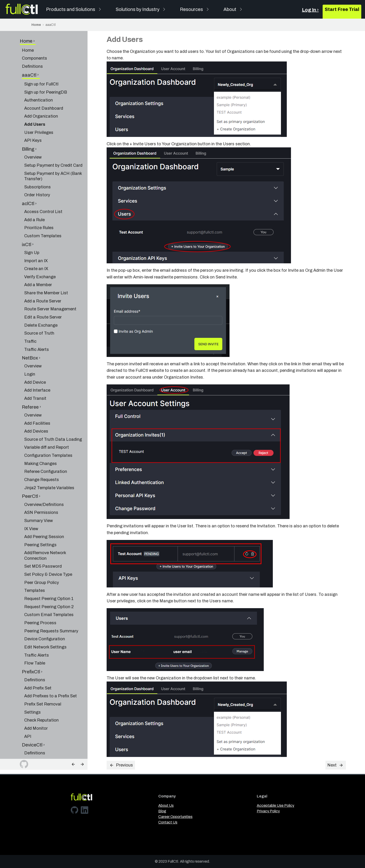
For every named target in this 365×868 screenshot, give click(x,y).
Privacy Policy (268, 811)
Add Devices (36, 409)
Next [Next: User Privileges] (335, 765)
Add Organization (41, 94)
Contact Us (168, 822)
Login (30, 352)
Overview (33, 135)
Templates (35, 568)
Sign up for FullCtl (41, 62)
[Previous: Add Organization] (73, 764)
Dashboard (35, 755)
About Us (166, 805)
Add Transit (35, 376)
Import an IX (36, 238)
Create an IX (36, 246)
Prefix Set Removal (43, 682)
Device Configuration (45, 617)
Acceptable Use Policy (275, 805)
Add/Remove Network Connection (45, 533)
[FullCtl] (22, 9)
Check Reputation (41, 698)
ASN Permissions (41, 490)
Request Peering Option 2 (49, 584)
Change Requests (42, 457)
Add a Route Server (43, 279)
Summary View (39, 498)
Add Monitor (36, 706)
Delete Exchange (41, 303)
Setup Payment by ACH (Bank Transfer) (53, 154)
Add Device (35, 360)
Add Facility (35, 739)
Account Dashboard (44, 86)
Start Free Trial (342, 9)
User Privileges (39, 110)
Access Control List (43, 189)
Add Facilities (37, 401)
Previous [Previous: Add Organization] (121, 765)
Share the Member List (46, 271)
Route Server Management (50, 287)
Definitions (32, 44)
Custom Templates (43, 214)
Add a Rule (34, 197)
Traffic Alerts (37, 327)
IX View (31, 506)
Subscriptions (37, 165)
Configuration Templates (48, 433)
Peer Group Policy (42, 560)
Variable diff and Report (47, 425)
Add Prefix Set (38, 666)
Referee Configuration (46, 449)
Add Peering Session (44, 514)
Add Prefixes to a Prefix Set (51, 674)
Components (34, 36)
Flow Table (35, 641)
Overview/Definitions (44, 482)
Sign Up (32, 230)
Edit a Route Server (43, 295)
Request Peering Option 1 (49, 576)
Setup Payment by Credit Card (53, 143)
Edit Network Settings (45, 625)
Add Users (35, 102)
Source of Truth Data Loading (53, 417)
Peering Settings (40, 522)
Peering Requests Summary (51, 609)
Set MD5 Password (43, 544)
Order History (37, 173)
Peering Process (40, 600)
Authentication (39, 78)
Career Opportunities (175, 817)
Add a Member (38, 262)
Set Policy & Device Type (48, 552)
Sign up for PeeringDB (46, 70)
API (28, 714)
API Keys (33, 118)
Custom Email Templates (49, 592)
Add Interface (37, 368)
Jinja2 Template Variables (49, 465)
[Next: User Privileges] (82, 764)
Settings (32, 690)
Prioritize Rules (39, 205)
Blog (162, 811)
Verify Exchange (40, 254)
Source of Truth (39, 311)
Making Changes (41, 441)
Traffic (30, 319)
